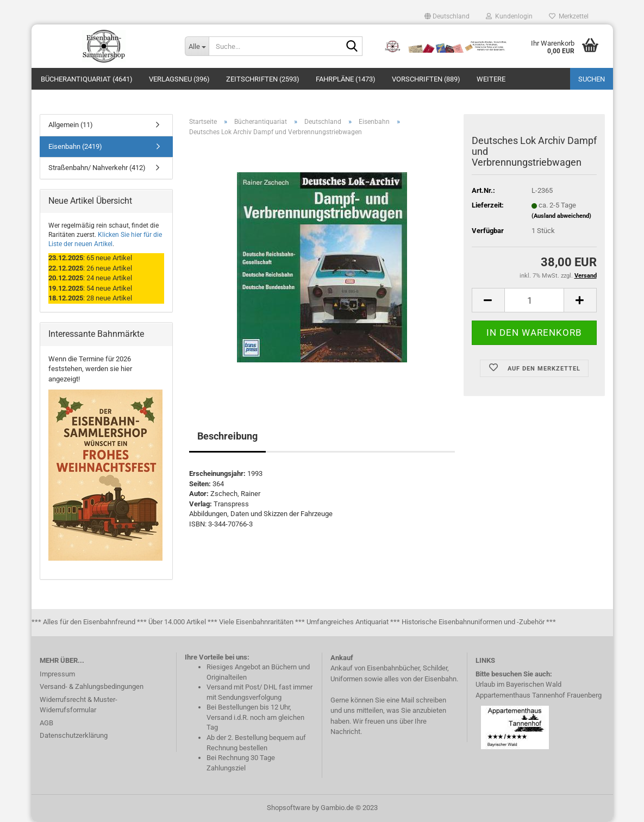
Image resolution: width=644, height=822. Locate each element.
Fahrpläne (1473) (346, 79)
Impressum (57, 674)
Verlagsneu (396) (179, 79)
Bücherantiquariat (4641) (87, 79)
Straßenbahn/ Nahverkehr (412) (97, 168)
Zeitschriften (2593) (263, 79)
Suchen (592, 79)
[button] (447, 16)
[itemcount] (534, 300)
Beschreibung (227, 436)
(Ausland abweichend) (561, 216)
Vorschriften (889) (426, 79)
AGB (46, 723)
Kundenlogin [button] (509, 16)
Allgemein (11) (71, 125)
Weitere (491, 79)
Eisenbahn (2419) (75, 146)
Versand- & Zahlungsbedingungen (92, 686)
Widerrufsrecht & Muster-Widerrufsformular (79, 705)
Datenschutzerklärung (74, 735)
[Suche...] (197, 46)
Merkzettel (569, 16)
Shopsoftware (289, 808)
